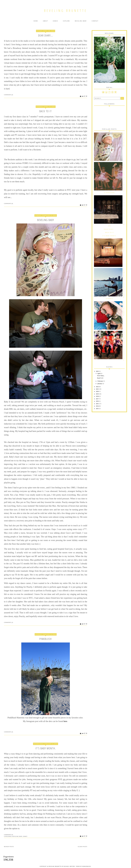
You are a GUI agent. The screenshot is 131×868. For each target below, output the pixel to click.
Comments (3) (9, 622)
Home (36, 21)
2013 (97, 409)
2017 (97, 399)
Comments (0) (9, 95)
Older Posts (82, 847)
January (100, 384)
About (45, 21)
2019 (97, 394)
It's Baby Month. (46, 748)
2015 (97, 404)
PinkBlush (46, 639)
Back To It (46, 111)
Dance (55, 21)
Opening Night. (124, 245)
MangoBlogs (87, 866)
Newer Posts (9, 847)
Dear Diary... (46, 35)
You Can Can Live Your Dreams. (124, 346)
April (99, 374)
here (65, 721)
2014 (97, 406)
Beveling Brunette (66, 11)
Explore (66, 21)
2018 (97, 396)
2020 (97, 391)
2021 (97, 389)
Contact (95, 21)
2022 (97, 387)
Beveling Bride (124, 309)
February (100, 381)
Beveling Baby (81, 21)
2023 (97, 371)
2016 (97, 401)
